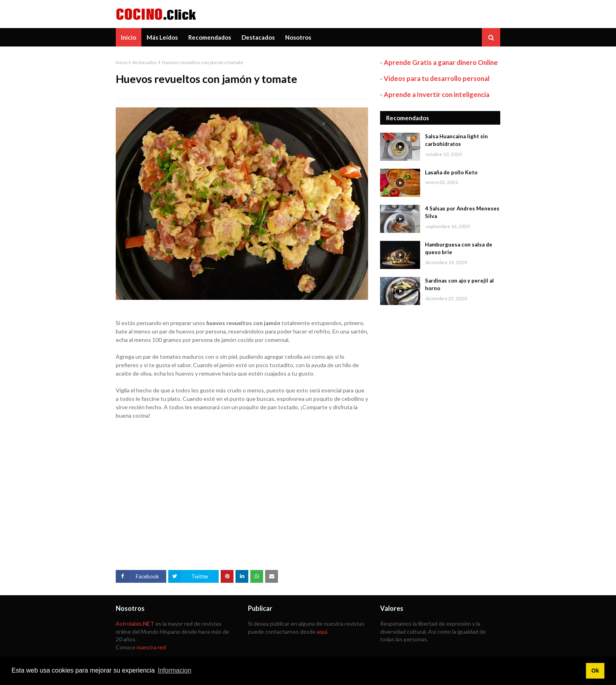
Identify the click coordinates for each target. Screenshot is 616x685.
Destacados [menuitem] (258, 37)
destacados (145, 62)
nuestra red (151, 647)
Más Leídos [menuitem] (162, 37)
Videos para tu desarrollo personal (437, 78)
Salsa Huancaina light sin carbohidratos (456, 140)
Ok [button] (595, 671)
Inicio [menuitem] (129, 37)
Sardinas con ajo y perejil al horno (459, 285)
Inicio (122, 62)
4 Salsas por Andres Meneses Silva (462, 212)
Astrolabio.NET (135, 623)
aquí (322, 631)
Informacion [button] (175, 670)
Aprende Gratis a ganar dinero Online (441, 62)
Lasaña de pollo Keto (451, 172)
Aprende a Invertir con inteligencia (437, 94)
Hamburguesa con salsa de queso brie (459, 249)
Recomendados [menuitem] (210, 37)
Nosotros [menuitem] (298, 37)
